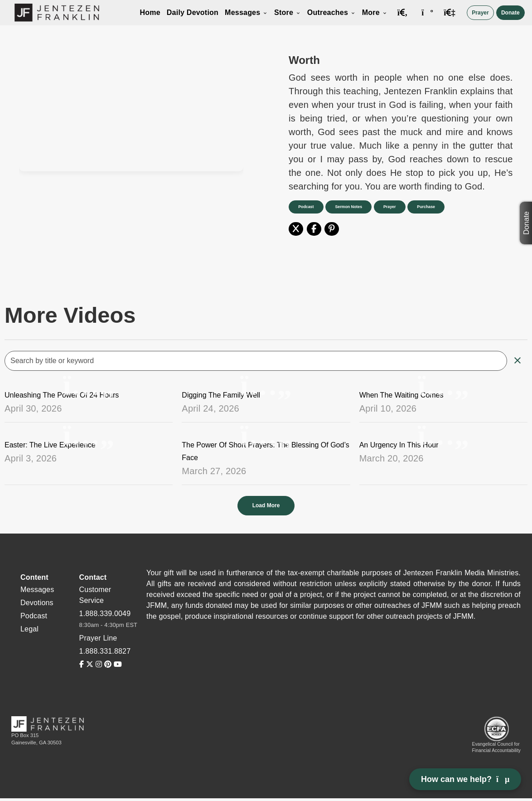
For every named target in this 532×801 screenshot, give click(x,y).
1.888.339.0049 (105, 614)
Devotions (37, 603)
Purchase (428, 207)
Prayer (480, 13)
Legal (29, 629)
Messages (246, 12)
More (375, 12)
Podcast (306, 207)
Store (288, 12)
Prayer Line (98, 638)
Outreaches (331, 12)
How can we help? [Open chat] (465, 779)
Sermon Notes (349, 207)
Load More (266, 505)
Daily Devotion (193, 12)
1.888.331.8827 (105, 651)
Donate (510, 13)
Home (150, 12)
